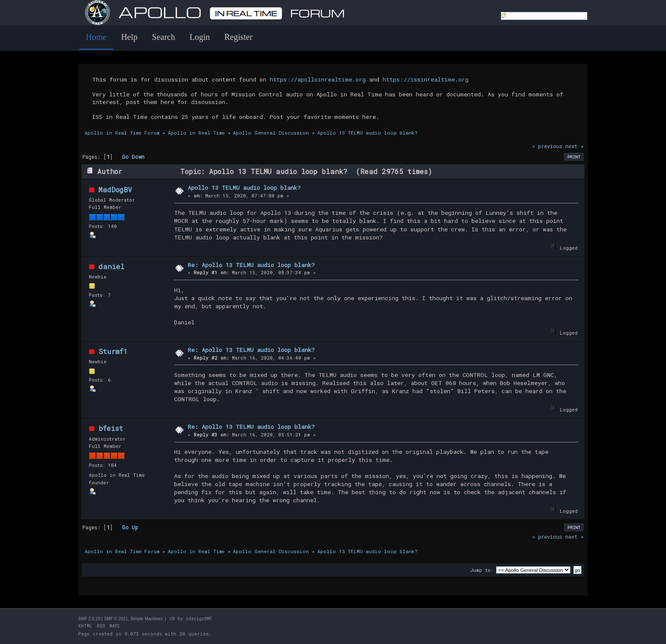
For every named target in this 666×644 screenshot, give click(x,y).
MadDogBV (115, 190)
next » (574, 146)
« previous (547, 146)
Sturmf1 (113, 351)
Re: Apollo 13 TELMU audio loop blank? (251, 265)
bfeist (111, 428)
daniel (111, 266)
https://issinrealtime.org (426, 79)
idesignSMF (199, 619)
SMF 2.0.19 (89, 619)
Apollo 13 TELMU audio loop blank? (244, 188)
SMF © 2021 (116, 619)
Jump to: (482, 570)
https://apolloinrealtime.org (318, 79)
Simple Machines (147, 619)
